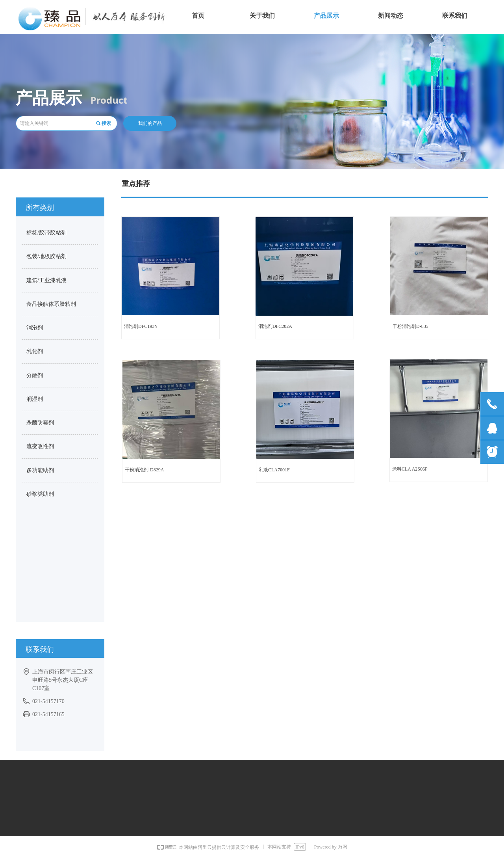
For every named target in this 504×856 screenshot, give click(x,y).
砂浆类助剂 (40, 494)
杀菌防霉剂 (40, 423)
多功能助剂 (40, 470)
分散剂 (35, 375)
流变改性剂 (40, 446)
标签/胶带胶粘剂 (46, 233)
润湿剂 (35, 399)
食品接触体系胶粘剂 (51, 304)
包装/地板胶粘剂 (46, 256)
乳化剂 (35, 351)
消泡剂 (35, 328)
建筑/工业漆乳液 (46, 280)
